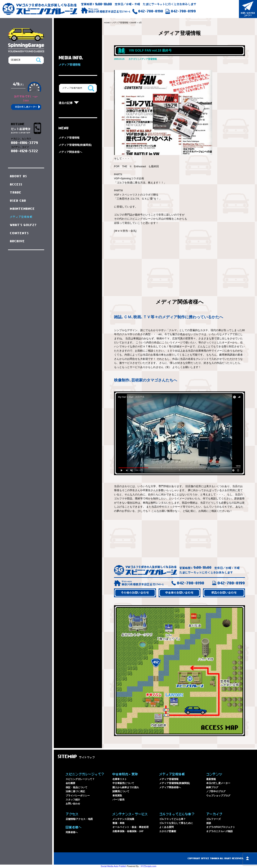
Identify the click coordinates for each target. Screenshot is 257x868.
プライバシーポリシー (78, 796)
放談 (209, 823)
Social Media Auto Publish (113, 866)
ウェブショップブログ (218, 796)
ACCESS (16, 185)
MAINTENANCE (22, 209)
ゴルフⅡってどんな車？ (172, 819)
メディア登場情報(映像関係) (75, 145)
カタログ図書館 (168, 831)
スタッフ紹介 (73, 800)
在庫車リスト (120, 779)
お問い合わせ (73, 804)
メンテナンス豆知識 (123, 819)
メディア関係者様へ (70, 152)
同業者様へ (72, 832)
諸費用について (121, 791)
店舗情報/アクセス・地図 (79, 819)
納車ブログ (212, 787)
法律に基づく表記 (75, 791)
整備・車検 (118, 823)
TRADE (16, 193)
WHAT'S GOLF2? (23, 225)
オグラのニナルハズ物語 (219, 831)
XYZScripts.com (148, 866)
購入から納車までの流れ (126, 787)
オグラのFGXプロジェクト (221, 827)
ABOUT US (19, 176)
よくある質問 (166, 827)
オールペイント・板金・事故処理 (131, 827)
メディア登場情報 (69, 138)
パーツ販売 (118, 800)
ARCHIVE (17, 241)
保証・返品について (76, 787)
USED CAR (18, 201)
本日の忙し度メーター (218, 783)
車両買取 (117, 796)
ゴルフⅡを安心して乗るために (176, 823)
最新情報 (211, 779)
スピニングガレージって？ (80, 779)
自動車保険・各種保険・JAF (128, 831)
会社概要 (70, 783)
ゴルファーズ (213, 819)
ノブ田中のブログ (216, 791)
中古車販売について (123, 783)
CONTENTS (19, 233)
